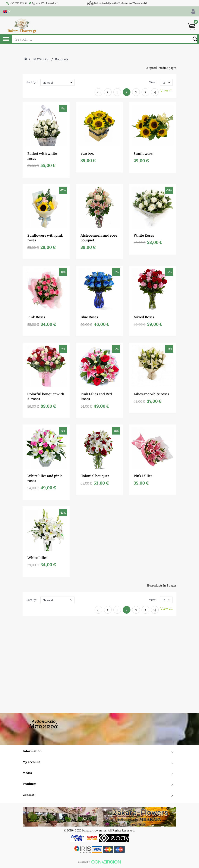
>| (155, 92)
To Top (100, 779)
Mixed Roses (144, 317)
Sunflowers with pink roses (45, 238)
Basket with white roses (42, 156)
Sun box (87, 153)
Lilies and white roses (151, 394)
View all (166, 91)
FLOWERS (41, 59)
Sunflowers (143, 153)
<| (98, 92)
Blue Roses (89, 317)
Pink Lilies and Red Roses (96, 396)
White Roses (144, 235)
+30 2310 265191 (18, 3)
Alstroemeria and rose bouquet (99, 238)
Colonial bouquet (95, 476)
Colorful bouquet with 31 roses (46, 396)
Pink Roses (36, 317)
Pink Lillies (143, 476)
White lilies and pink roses (45, 478)
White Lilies (37, 557)
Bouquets (62, 59)
